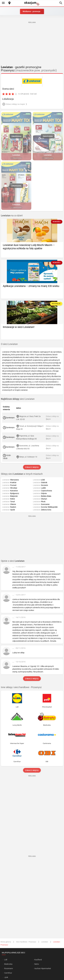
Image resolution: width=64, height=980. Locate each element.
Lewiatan (45, 942)
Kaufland (38, 960)
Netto (37, 964)
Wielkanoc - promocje (31, 11)
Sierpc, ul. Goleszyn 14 (28, 457)
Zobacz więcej (32, 467)
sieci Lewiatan (18, 399)
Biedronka (8, 964)
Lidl (6, 960)
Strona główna (6, 942)
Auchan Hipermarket (43, 968)
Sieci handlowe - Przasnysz (26, 942)
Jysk (6, 977)
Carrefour (8, 973)
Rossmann (9, 968)
